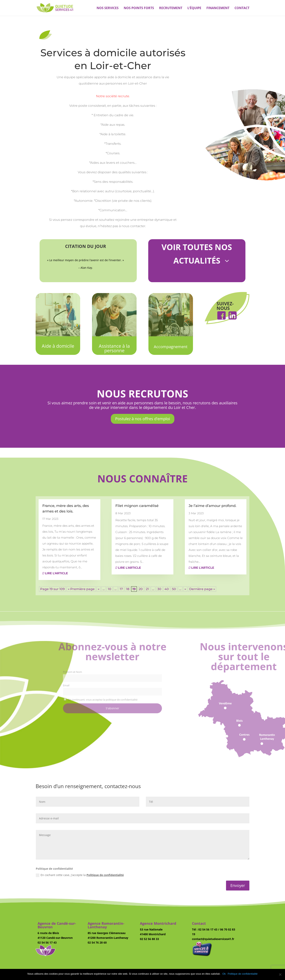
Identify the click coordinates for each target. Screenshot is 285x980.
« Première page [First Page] (81, 589)
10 (110, 589)
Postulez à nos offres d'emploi (143, 419)
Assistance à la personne (114, 348)
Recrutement (171, 8)
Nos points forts (139, 8)
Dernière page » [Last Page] (202, 589)
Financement (218, 8)
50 (174, 589)
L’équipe (194, 8)
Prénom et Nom (84, 672)
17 (121, 589)
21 (147, 589)
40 (167, 589)
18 (128, 589)
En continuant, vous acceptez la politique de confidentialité (113, 700)
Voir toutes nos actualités (197, 254)
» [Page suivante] (185, 589)
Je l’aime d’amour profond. (212, 506)
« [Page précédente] (99, 589)
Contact (242, 8)
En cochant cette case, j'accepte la (80, 875)
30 (159, 589)
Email (78, 685)
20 (141, 589)
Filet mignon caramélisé (137, 506)
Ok (224, 974)
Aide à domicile (58, 346)
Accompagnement (171, 347)
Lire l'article (55, 573)
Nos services (108, 8)
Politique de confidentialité (105, 875)
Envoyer (238, 885)
